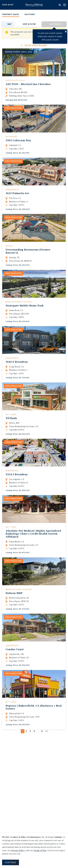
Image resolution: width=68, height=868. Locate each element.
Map (9, 24)
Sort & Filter (29, 24)
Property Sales (11, 14)
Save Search (56, 24)
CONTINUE (11, 862)
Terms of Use (40, 851)
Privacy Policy (18, 851)
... (39, 736)
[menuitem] (11, 15)
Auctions (30, 14)
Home (34, 5)
